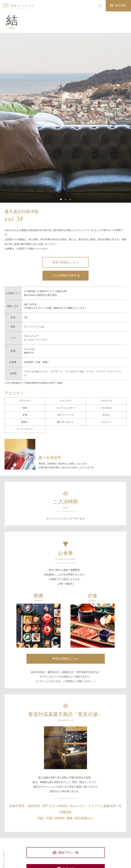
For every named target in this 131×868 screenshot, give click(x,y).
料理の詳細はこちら (66, 659)
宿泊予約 (121, 6)
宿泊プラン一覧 (68, 853)
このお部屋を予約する (65, 276)
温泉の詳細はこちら (66, 262)
